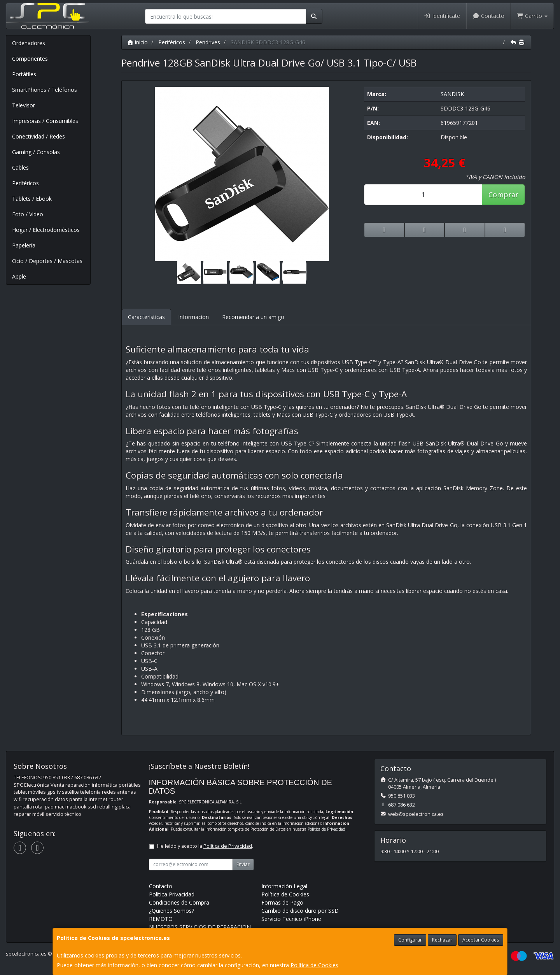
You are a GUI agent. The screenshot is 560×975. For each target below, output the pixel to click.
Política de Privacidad (326, 829)
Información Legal (284, 886)
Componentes (30, 59)
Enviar (243, 864)
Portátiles (24, 74)
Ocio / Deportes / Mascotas (47, 261)
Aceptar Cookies (481, 940)
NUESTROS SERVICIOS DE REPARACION (200, 927)
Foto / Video (28, 214)
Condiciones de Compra (179, 902)
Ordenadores (29, 43)
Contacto (488, 16)
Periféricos (25, 183)
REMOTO (161, 919)
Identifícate (442, 16)
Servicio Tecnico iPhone (291, 919)
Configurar (410, 940)
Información (193, 317)
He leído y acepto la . (205, 846)
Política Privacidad (172, 894)
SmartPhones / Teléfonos (45, 90)
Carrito (532, 16)
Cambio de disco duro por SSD (300, 911)
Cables (20, 167)
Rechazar (442, 940)
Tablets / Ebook (32, 199)
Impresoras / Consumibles (45, 121)
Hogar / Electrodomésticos (46, 230)
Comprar (503, 195)
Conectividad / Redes (38, 136)
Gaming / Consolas (36, 152)
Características (146, 317)
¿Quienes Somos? (171, 911)
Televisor (24, 105)
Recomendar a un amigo (253, 317)
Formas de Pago (282, 902)
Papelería (24, 245)
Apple (19, 276)
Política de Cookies (314, 965)
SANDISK (452, 94)
